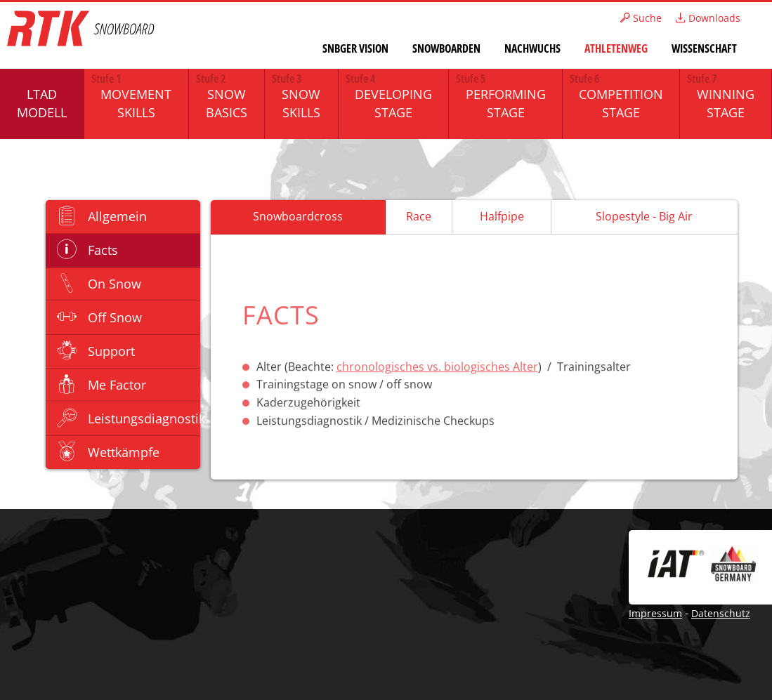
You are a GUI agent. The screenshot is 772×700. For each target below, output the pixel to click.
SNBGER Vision (355, 48)
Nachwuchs (532, 48)
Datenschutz (721, 613)
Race (419, 216)
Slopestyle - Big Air (644, 216)
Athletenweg (616, 48)
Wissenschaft (704, 48)
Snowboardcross (298, 216)
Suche (641, 18)
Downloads (708, 18)
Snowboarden (446, 48)
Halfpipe (502, 216)
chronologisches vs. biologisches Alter (437, 368)
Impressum (655, 613)
